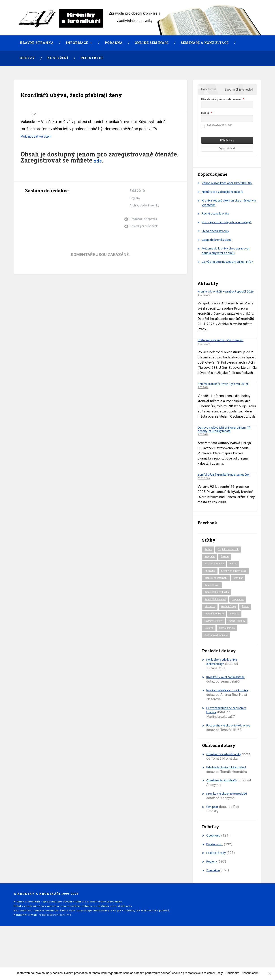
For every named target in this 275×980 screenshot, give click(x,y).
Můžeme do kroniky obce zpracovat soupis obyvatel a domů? (228, 260)
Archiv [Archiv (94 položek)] (208, 566)
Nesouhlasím (250, 973)
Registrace (92, 58)
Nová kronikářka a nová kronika (229, 726)
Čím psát (213, 847)
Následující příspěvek (145, 241)
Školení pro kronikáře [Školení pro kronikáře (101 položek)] (218, 671)
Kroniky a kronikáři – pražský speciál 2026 (224, 306)
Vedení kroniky (151, 220)
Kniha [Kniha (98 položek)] (235, 581)
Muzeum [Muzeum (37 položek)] (210, 633)
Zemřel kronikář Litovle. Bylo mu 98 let (226, 401)
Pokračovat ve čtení (38, 151)
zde (99, 175)
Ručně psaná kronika (217, 218)
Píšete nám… (216, 884)
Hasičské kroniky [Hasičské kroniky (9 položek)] (215, 581)
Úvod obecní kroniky (216, 240)
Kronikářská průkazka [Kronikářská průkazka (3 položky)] (218, 619)
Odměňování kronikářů (223, 821)
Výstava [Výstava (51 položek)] (234, 656)
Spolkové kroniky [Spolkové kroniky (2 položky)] (233, 648)
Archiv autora (29, 216)
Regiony (135, 212)
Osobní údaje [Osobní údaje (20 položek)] (230, 633)
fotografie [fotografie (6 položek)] (211, 574)
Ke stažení (58, 58)
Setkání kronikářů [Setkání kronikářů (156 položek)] (228, 641)
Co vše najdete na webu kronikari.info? (220, 273)
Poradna (114, 43)
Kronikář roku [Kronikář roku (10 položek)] (213, 611)
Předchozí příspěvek (144, 234)
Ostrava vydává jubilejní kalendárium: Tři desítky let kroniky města (226, 446)
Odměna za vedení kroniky (225, 794)
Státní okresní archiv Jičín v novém (223, 357)
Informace (77, 43)
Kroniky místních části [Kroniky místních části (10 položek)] (218, 596)
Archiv (134, 220)
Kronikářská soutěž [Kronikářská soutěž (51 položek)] (216, 626)
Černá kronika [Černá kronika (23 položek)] (213, 663)
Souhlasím (232, 973)
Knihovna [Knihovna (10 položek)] (210, 589)
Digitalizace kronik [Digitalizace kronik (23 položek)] (230, 566)
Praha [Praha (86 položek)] (208, 641)
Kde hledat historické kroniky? (228, 807)
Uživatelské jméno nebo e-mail (221, 99)
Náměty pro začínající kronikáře (225, 196)
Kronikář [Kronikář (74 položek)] (241, 604)
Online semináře (152, 43)
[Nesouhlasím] (269, 974)
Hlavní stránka (37, 43)
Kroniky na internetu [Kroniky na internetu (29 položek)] (217, 604)
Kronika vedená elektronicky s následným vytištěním (224, 207)
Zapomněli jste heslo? (239, 90)
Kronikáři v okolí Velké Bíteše (228, 713)
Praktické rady (217, 893)
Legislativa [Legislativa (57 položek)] (241, 626)
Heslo (205, 113)
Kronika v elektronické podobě (228, 834)
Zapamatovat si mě (216, 125)
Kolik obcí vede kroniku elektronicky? (223, 697)
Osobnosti (214, 876)
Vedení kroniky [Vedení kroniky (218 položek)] (214, 656)
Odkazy (27, 58)
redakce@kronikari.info (55, 955)
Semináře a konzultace (205, 43)
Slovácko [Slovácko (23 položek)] (210, 648)
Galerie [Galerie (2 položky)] (228, 574)
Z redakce (214, 910)
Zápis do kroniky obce (218, 249)
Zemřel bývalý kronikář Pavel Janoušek (226, 491)
